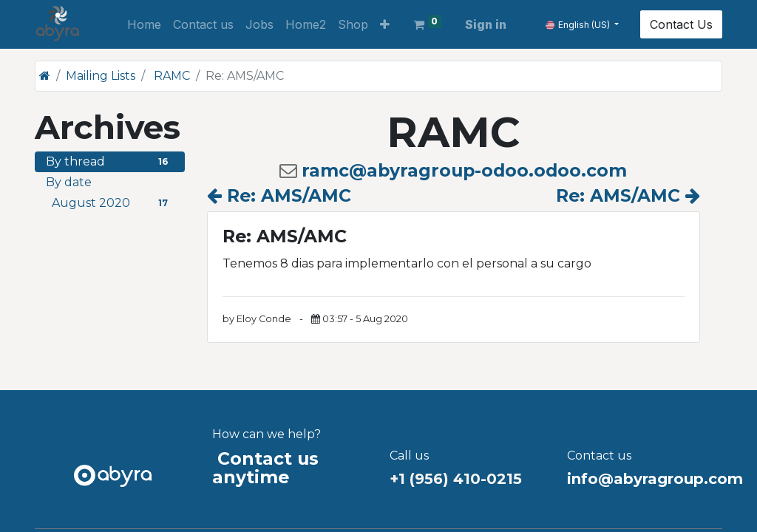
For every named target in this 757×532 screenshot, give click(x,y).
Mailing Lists (101, 76)
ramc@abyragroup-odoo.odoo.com (464, 170)
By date (69, 182)
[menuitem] (144, 24)
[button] (385, 24)
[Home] (45, 76)
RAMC (172, 76)
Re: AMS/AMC (279, 195)
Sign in (486, 24)
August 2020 (113, 203)
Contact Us (681, 24)
